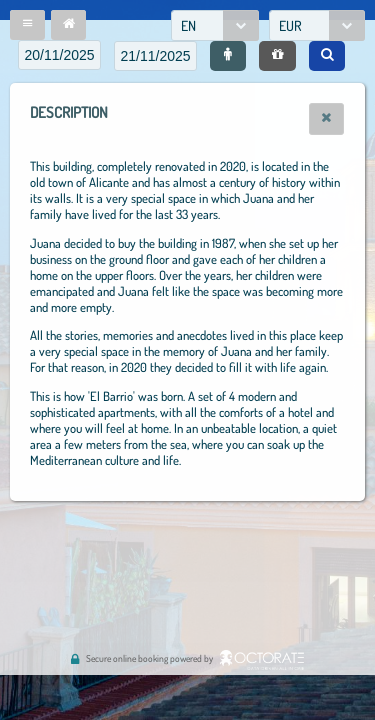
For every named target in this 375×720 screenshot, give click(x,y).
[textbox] (59, 55)
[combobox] (215, 25)
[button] (27, 25)
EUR (290, 25)
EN (188, 25)
